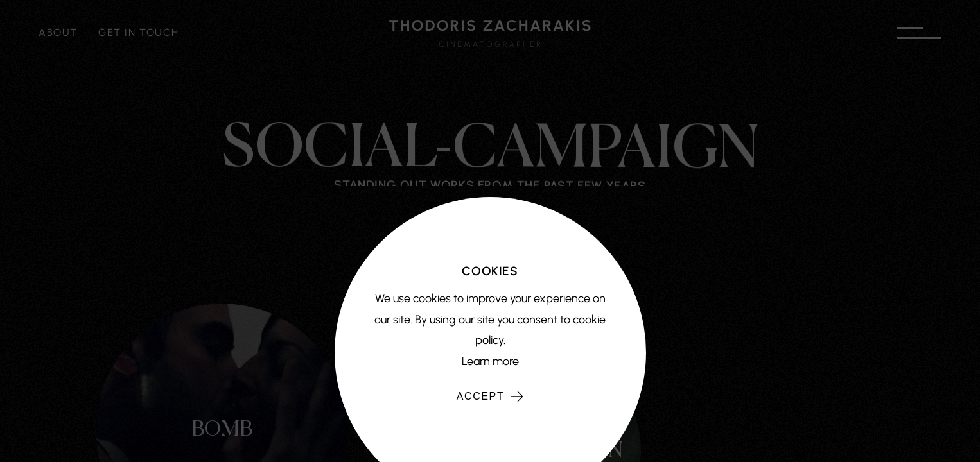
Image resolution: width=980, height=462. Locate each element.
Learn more (490, 361)
